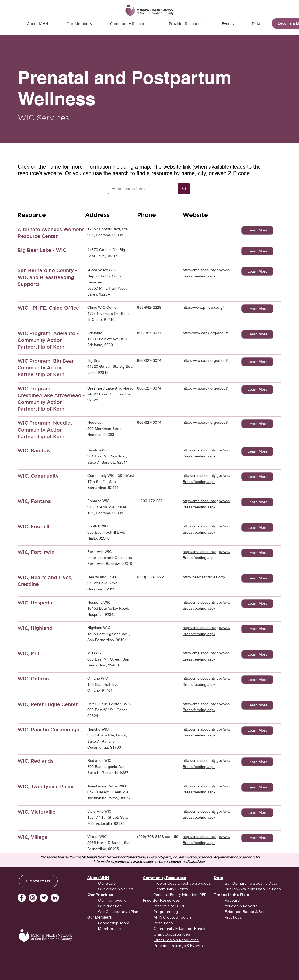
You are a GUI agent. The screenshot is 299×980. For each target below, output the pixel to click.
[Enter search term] (139, 189)
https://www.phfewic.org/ (203, 307)
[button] (228, 24)
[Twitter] (44, 898)
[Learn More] (257, 230)
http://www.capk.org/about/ (205, 333)
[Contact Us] (38, 881)
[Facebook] (22, 898)
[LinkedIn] (55, 898)
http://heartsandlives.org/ (204, 577)
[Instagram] (33, 898)
